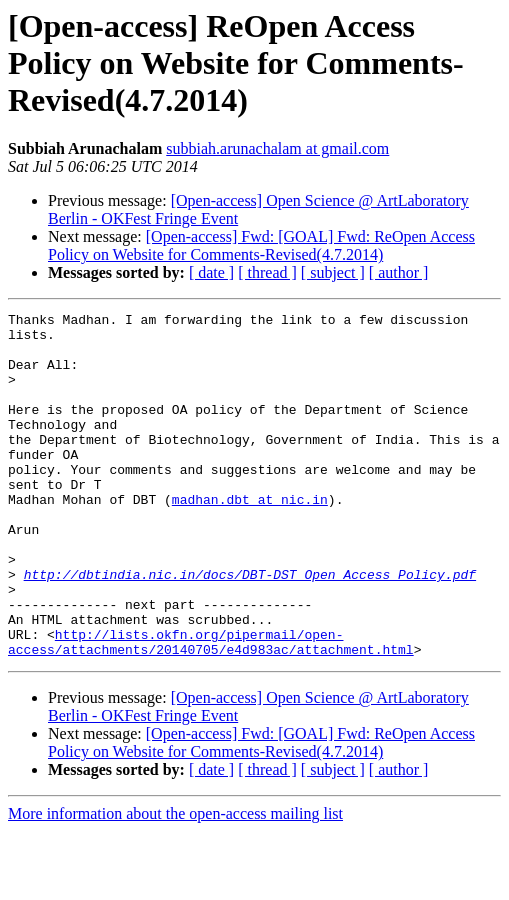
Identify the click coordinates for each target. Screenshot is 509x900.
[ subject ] (333, 272)
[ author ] (399, 272)
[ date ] (211, 272)
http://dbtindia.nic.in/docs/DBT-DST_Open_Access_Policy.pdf (250, 628)
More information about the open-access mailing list (175, 882)
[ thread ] (267, 272)
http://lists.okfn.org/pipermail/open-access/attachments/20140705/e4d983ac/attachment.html (211, 709)
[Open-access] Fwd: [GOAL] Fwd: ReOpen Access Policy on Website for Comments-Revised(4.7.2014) (261, 245)
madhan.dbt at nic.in (250, 538)
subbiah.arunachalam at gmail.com (277, 148)
